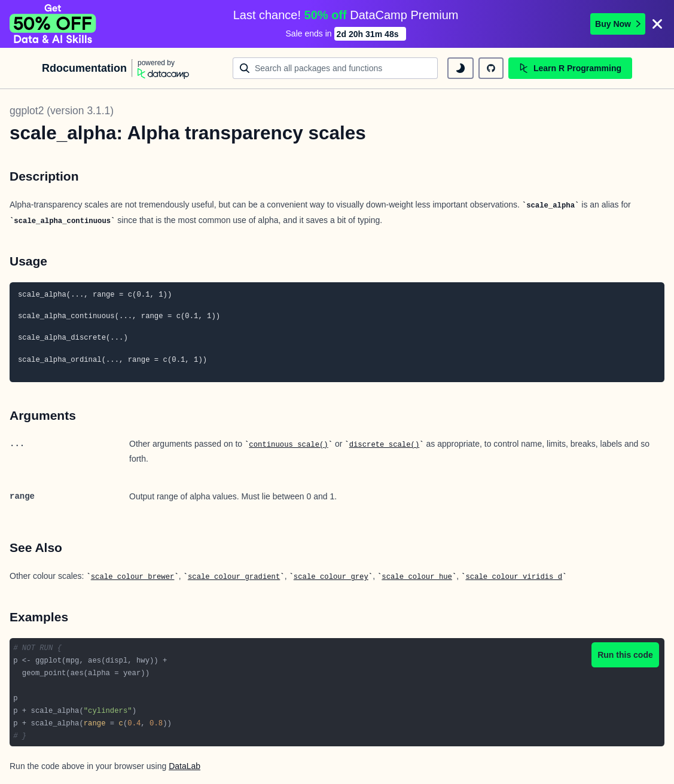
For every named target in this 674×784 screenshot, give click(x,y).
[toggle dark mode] (460, 68)
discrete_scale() (385, 445)
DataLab (184, 766)
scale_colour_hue (417, 577)
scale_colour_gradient (234, 577)
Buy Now (618, 24)
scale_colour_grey (331, 577)
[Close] (657, 24)
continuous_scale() (288, 445)
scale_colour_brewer (133, 577)
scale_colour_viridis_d (514, 577)
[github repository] (491, 68)
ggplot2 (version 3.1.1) (62, 111)
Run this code (625, 655)
